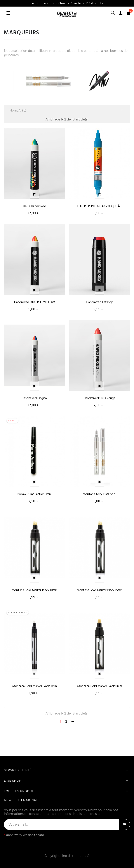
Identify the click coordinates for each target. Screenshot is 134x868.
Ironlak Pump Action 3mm (35, 494)
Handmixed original (35, 398)
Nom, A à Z (68, 110)
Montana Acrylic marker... (100, 494)
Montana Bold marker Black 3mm (34, 686)
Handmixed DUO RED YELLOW (35, 302)
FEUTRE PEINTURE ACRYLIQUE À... (100, 206)
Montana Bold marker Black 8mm (99, 686)
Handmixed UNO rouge (99, 398)
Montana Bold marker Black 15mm (100, 590)
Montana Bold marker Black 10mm (35, 590)
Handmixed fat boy (99, 302)
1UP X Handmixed (35, 206)
